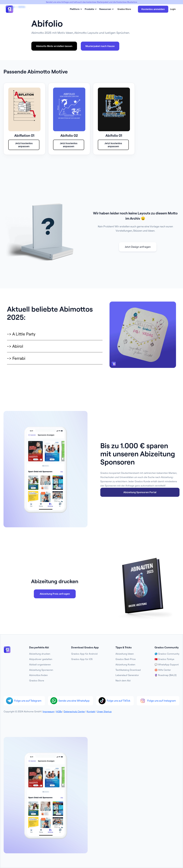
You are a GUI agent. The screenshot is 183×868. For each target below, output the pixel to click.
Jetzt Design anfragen (138, 247)
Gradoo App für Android (84, 654)
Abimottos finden (38, 675)
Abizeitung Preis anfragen (55, 594)
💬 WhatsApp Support (167, 664)
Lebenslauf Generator (127, 675)
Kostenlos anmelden (153, 9)
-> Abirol (15, 346)
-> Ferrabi (16, 358)
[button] (76, 9)
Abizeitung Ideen (125, 654)
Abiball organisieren (40, 664)
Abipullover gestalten (41, 659)
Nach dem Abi (123, 680)
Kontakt (91, 711)
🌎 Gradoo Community (167, 654)
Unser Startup (104, 711)
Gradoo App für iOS (82, 659)
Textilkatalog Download (128, 670)
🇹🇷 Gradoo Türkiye (164, 659)
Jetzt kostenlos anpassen (24, 145)
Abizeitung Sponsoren (41, 670)
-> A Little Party (21, 334)
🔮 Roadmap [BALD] (166, 675)
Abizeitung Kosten (125, 664)
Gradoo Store (124, 9)
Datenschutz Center (74, 711)
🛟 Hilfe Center (163, 670)
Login (173, 9)
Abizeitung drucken (40, 654)
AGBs (59, 711)
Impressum (49, 711)
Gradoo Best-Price (126, 659)
